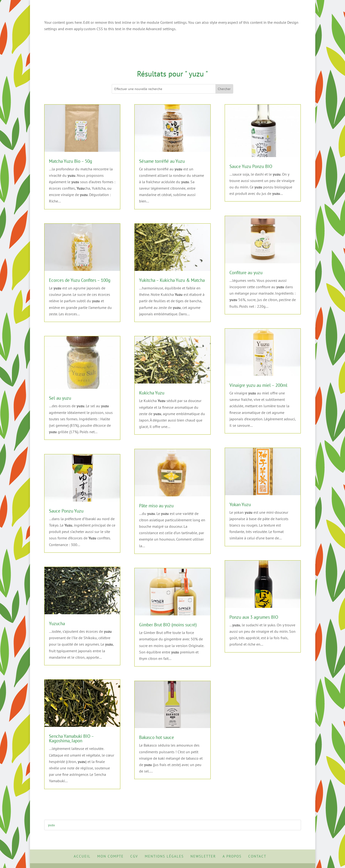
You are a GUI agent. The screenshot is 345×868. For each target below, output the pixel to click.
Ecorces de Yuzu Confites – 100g (80, 280)
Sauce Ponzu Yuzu (66, 511)
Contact (257, 856)
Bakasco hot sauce (157, 737)
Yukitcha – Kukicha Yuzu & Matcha (172, 280)
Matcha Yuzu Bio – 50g (70, 161)
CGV (134, 856)
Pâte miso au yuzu (156, 506)
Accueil (82, 856)
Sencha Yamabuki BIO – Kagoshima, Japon (71, 738)
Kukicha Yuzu (152, 393)
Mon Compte (110, 856)
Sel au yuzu (60, 398)
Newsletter (203, 856)
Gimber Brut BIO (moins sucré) (168, 625)
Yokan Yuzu (240, 504)
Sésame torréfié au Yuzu (162, 161)
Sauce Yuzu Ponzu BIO (251, 166)
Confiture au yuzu (246, 273)
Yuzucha (57, 623)
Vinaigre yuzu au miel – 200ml (258, 385)
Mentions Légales (164, 856)
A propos (232, 856)
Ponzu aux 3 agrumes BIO (254, 617)
